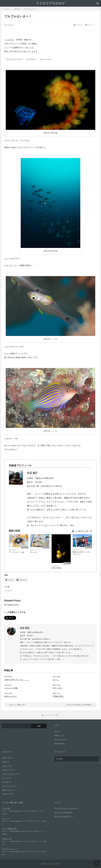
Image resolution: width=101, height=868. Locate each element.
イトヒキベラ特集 (11, 688)
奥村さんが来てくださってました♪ (82, 553)
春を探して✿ (7, 839)
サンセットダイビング (10, 774)
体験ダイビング (7, 790)
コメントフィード (61, 739)
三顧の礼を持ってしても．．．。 (17, 680)
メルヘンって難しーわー (18, 705)
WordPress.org (60, 743)
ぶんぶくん (6, 766)
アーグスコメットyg (16, 552)
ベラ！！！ (6, 818)
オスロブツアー (7, 770)
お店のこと (6, 758)
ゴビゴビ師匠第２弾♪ (9, 829)
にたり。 (56, 680)
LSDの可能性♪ (57, 568)
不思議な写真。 (58, 696)
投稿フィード (59, 735)
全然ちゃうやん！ (11, 696)
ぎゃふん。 (34, 552)
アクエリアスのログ (51, 3)
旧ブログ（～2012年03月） (64, 812)
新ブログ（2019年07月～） (64, 816)
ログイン (57, 731)
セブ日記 (5, 782)
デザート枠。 (58, 688)
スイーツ (5, 778)
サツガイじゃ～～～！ (10, 849)
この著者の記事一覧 (82, 531)
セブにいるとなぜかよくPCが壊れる (79, 705)
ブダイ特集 (6, 808)
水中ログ (80, 25)
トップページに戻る (52, 715)
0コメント (91, 25)
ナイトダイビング (8, 786)
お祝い (4, 762)
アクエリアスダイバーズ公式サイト (67, 808)
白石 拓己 (25, 628)
